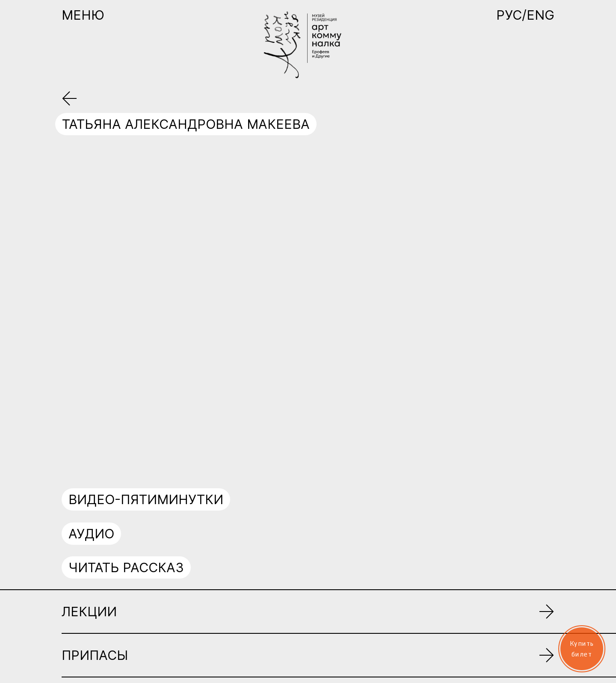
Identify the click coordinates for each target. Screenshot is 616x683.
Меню (83, 15)
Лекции (89, 612)
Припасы (95, 655)
